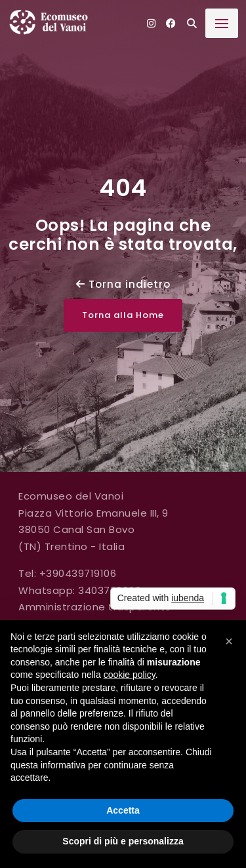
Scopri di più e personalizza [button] (123, 841)
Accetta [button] (123, 810)
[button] (229, 641)
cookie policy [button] (130, 675)
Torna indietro (123, 284)
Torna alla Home (123, 315)
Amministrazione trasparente (95, 607)
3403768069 (110, 590)
